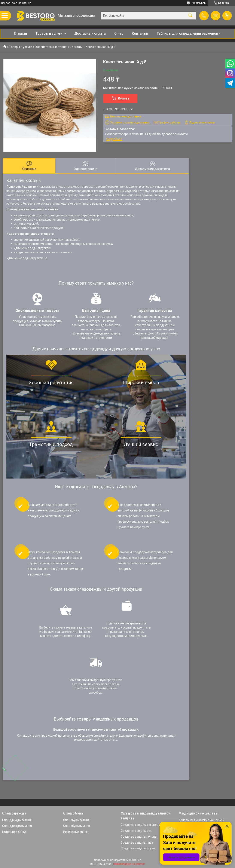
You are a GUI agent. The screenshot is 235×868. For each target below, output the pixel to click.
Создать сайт (9, 3)
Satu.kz (136, 860)
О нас (119, 33)
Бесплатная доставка (126, 116)
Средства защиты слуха (138, 848)
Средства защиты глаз (137, 843)
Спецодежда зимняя (17, 826)
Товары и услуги (49, 33)
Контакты (140, 33)
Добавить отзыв (227, 16)
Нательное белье (14, 832)
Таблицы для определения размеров (187, 33)
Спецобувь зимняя (77, 826)
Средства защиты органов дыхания (146, 825)
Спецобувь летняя (76, 820)
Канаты (77, 47)
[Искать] (190, 16)
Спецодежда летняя (17, 820)
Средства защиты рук (136, 831)
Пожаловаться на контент (129, 864)
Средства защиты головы (139, 837)
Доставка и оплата (90, 33)
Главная (20, 33)
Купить (124, 98)
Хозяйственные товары (52, 47)
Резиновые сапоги (76, 832)
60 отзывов (199, 3)
